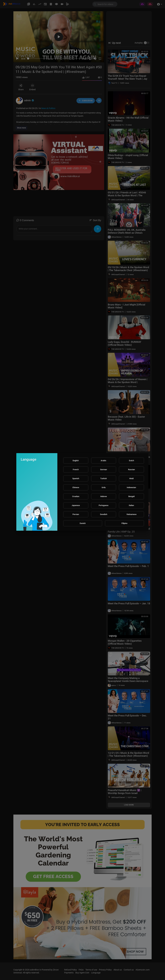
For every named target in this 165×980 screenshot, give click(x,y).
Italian (131, 505)
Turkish (104, 478)
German (104, 470)
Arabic (104, 461)
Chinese (76, 487)
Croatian (76, 496)
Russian (131, 470)
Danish (83, 523)
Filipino (124, 523)
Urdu (104, 487)
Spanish (76, 478)
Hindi (131, 478)
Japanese (76, 505)
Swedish (104, 514)
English (76, 461)
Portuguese (104, 505)
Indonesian (131, 487)
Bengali (131, 496)
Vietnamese (131, 514)
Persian (76, 514)
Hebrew (104, 496)
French (76, 470)
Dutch (131, 461)
